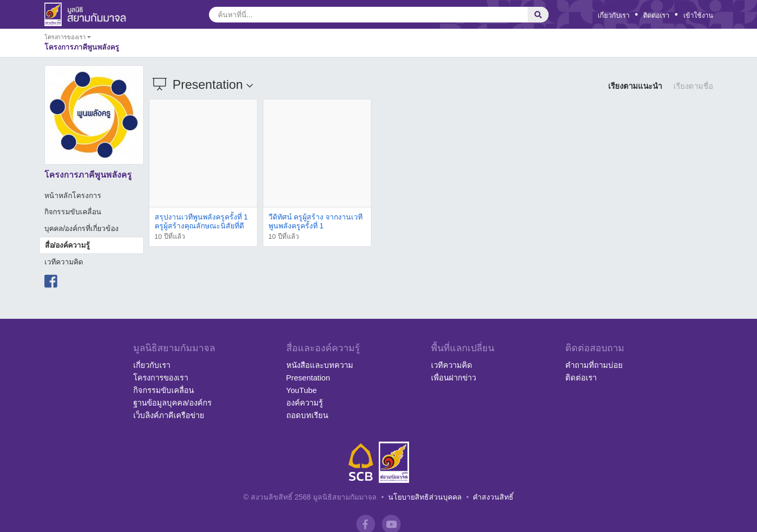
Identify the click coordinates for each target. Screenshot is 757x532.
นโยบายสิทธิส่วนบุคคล (425, 497)
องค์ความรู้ (305, 403)
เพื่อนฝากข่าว (453, 378)
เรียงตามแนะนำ (635, 86)
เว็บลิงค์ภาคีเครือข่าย (169, 415)
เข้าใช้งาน (698, 15)
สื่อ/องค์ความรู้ (68, 245)
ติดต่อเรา (656, 15)
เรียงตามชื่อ (693, 86)
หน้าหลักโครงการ (73, 195)
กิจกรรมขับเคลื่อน (73, 212)
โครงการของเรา (161, 378)
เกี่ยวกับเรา (614, 15)
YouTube (302, 390)
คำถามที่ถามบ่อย (594, 365)
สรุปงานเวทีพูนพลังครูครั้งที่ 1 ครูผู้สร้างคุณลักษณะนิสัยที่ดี (201, 221)
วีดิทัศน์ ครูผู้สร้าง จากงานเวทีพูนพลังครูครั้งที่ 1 (316, 221)
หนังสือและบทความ (320, 365)
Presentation (308, 378)
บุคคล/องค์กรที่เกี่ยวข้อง (82, 228)
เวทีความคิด (64, 262)
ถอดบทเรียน (307, 415)
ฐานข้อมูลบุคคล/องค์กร (172, 403)
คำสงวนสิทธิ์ (493, 497)
